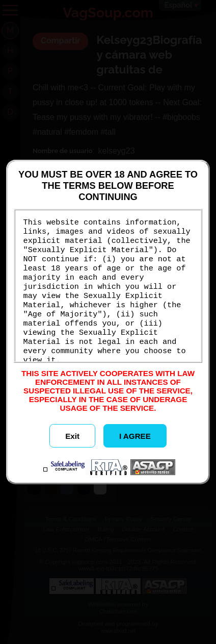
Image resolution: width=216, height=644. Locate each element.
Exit (72, 436)
